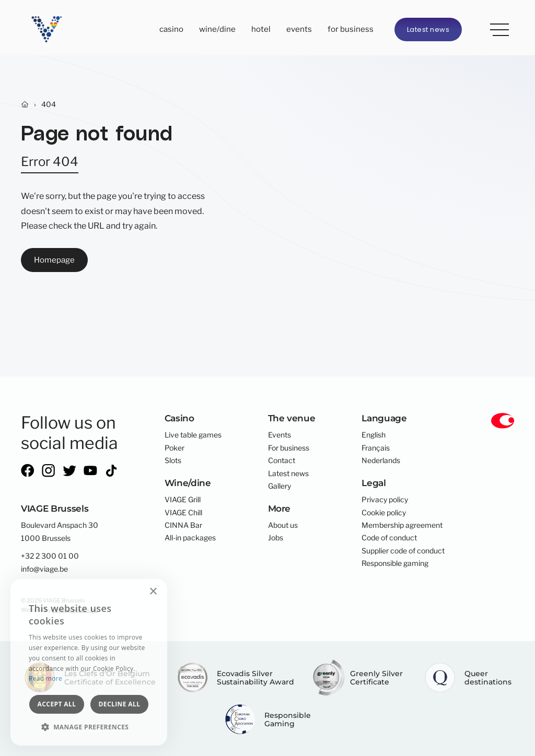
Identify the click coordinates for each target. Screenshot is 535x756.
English (374, 435)
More (496, 28)
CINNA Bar (183, 525)
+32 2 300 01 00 (50, 556)
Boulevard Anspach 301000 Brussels (60, 531)
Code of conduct (389, 538)
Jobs (276, 538)
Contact (282, 460)
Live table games (193, 435)
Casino (171, 29)
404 (49, 104)
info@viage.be (44, 569)
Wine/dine (217, 29)
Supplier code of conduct (403, 551)
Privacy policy (385, 500)
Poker (175, 448)
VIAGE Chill (183, 513)
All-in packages (190, 538)
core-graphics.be (75, 610)
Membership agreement (402, 525)
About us (283, 525)
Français (376, 448)
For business (351, 29)
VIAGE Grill (183, 500)
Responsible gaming (395, 563)
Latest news (428, 29)
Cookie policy (384, 513)
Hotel (261, 29)
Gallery (280, 486)
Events (299, 29)
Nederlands (381, 460)
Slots (173, 460)
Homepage (54, 260)
